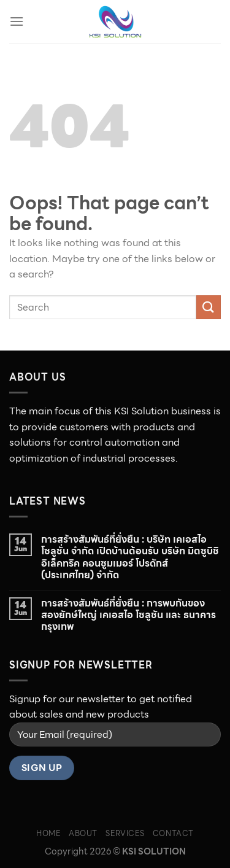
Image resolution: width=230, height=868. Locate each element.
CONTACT (173, 833)
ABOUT (83, 833)
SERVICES (125, 833)
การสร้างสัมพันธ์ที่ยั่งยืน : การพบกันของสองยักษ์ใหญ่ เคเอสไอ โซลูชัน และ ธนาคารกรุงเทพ (128, 615)
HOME (48, 833)
